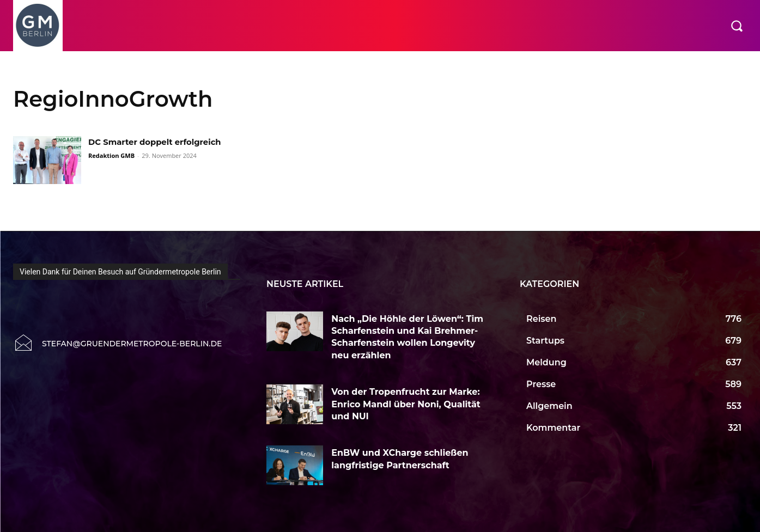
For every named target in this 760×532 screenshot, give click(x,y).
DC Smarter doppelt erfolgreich (160, 142)
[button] (737, 26)
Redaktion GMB (111, 155)
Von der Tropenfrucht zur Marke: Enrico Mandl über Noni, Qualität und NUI (406, 404)
